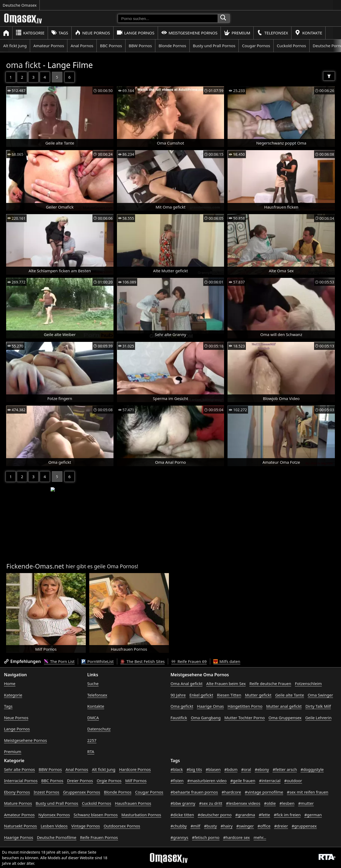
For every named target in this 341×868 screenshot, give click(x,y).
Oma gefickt (182, 706)
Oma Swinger (320, 695)
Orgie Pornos (109, 781)
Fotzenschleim (308, 683)
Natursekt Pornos (21, 826)
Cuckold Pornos (291, 46)
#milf (195, 826)
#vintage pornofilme (264, 792)
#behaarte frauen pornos (194, 792)
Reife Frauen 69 (189, 661)
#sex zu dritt (211, 803)
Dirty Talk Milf (318, 706)
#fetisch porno (206, 837)
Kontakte (308, 33)
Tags (60, 33)
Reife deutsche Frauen (270, 683)
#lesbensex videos (243, 803)
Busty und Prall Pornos (214, 46)
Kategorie (30, 33)
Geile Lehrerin (318, 718)
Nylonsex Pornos (54, 815)
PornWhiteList (98, 661)
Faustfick (179, 718)
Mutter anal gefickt (284, 706)
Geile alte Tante (290, 695)
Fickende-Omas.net (35, 566)
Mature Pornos (18, 803)
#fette (264, 815)
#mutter (306, 803)
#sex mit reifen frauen (308, 792)
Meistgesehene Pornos (189, 33)
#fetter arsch (285, 769)
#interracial (270, 781)
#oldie (270, 803)
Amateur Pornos (49, 46)
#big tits (194, 769)
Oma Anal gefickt (186, 683)
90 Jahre (178, 695)
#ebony (262, 769)
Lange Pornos (135, 33)
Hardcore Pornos (135, 769)
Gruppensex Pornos (82, 792)
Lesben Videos (54, 826)
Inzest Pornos (46, 792)
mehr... (260, 837)
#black (177, 769)
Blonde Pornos (172, 46)
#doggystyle (312, 769)
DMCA (93, 718)
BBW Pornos (140, 46)
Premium (237, 33)
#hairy (227, 826)
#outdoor (293, 781)
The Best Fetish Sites (143, 661)
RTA (91, 751)
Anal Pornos (82, 46)
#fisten (177, 781)
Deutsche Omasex (20, 5)
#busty (210, 826)
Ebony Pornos (17, 792)
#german (313, 815)
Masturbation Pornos (141, 815)
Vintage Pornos (86, 826)
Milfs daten (227, 661)
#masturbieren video (207, 781)
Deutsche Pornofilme (56, 837)
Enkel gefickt (201, 695)
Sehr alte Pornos (19, 769)
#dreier (281, 826)
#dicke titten (182, 815)
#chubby (179, 826)
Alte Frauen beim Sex (226, 683)
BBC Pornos (111, 46)
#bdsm (231, 769)
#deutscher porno (215, 815)
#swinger (245, 826)
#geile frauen (243, 781)
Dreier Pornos (80, 781)
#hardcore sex (236, 837)
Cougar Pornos (256, 46)
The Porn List (59, 661)
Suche (93, 683)
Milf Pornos (136, 781)
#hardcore (231, 792)
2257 (92, 740)
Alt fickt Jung (15, 46)
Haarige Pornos (19, 837)
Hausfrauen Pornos (133, 803)
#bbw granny (183, 803)
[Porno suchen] (168, 18)
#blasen (213, 769)
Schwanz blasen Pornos (96, 815)
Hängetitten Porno (245, 706)
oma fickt (23, 65)
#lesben (287, 803)
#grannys (179, 837)
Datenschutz (99, 729)
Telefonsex (272, 33)
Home (10, 683)
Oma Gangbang (206, 718)
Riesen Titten (229, 695)
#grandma (245, 815)
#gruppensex (304, 826)
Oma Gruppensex (285, 718)
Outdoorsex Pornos (122, 826)
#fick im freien (287, 815)
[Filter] (329, 76)
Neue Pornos (92, 33)
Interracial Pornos (21, 781)
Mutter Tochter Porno (245, 718)
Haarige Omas (210, 706)
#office (264, 826)
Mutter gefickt (258, 695)
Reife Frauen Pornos (99, 837)
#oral (246, 769)
